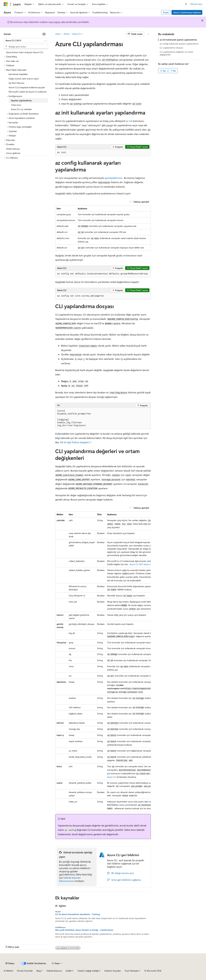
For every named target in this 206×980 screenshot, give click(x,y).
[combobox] (26, 40)
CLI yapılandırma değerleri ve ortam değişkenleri (176, 53)
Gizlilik (69, 971)
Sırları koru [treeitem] (16, 105)
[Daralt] (44, 34)
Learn (58, 34)
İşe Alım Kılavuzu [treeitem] (16, 83)
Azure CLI (77, 34)
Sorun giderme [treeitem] (13, 153)
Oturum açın (196, 4)
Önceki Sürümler (25, 971)
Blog (39, 971)
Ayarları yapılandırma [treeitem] (21, 100)
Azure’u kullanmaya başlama (187, 12)
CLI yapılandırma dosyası (171, 48)
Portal (166, 12)
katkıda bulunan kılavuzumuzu (70, 879)
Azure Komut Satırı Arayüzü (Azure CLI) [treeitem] (25, 52)
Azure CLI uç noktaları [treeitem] (21, 109)
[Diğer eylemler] (148, 34)
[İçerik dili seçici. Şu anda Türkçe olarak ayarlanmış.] (10, 963)
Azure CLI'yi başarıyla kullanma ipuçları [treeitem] (27, 87)
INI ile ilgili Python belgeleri (75, 442)
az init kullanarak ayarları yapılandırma (178, 40)
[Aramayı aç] (186, 4)
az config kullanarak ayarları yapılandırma (179, 44)
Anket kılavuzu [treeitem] (13, 149)
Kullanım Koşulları (113, 971)
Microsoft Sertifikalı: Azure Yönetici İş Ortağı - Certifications (84, 930)
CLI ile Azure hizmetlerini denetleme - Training (78, 914)
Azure (66, 34)
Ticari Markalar (132, 971)
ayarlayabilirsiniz (113, 178)
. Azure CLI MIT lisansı (139, 564)
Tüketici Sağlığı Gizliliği (88, 971)
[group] (103, 661)
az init (129, 121)
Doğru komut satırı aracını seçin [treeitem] (24, 79)
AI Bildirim (8, 971)
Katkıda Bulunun (54, 971)
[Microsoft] (6, 4)
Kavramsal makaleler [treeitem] (18, 74)
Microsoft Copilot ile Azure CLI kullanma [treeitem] (28, 92)
